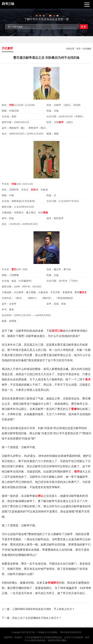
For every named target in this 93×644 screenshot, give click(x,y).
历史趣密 (87, 49)
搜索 (84, 27)
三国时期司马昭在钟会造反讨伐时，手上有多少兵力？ (43, 609)
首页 (78, 49)
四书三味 (30, 632)
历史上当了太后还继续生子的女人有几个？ (37, 618)
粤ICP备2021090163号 (71, 632)
